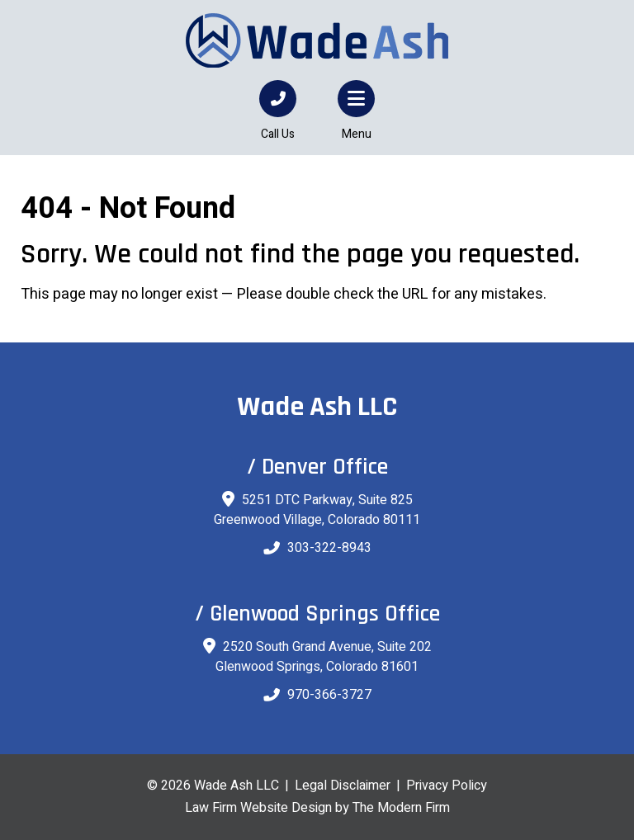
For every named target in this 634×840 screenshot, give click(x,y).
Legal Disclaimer (343, 786)
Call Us (278, 134)
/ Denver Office (317, 467)
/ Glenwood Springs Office (317, 614)
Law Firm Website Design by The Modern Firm (317, 808)
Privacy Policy (447, 786)
